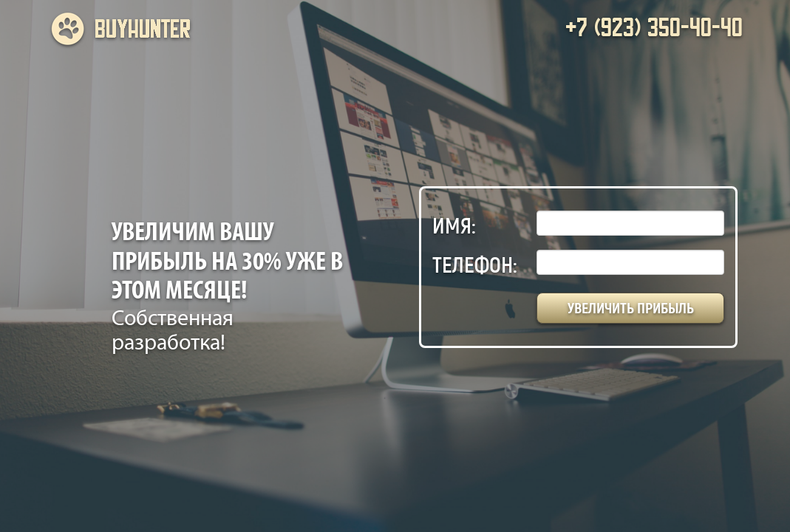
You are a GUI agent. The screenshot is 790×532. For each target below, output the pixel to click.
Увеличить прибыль (631, 308)
